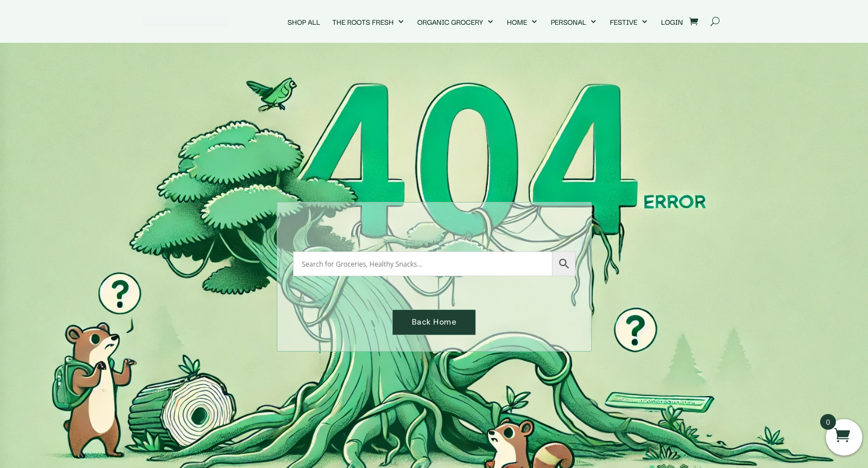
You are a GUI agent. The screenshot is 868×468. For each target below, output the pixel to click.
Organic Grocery (450, 21)
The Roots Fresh (363, 21)
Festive (624, 21)
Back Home (434, 322)
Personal (568, 21)
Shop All (304, 21)
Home (517, 21)
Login (672, 21)
